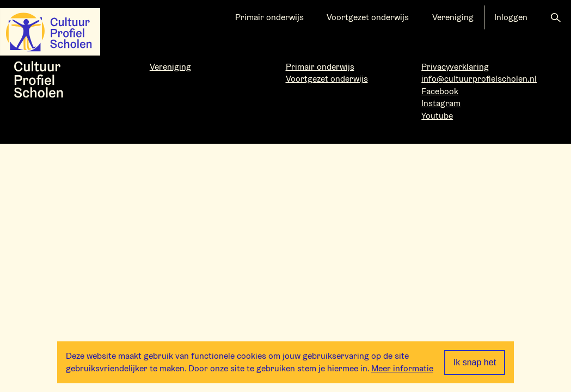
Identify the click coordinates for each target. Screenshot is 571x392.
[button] (556, 17)
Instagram (441, 103)
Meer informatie (402, 368)
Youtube (437, 116)
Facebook (440, 91)
